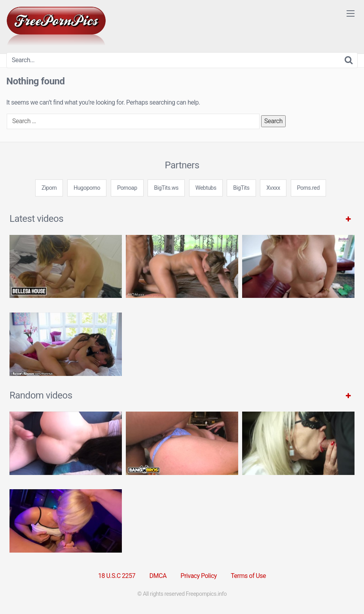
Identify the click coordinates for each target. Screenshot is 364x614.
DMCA (158, 576)
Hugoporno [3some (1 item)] (87, 188)
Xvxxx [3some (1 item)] (273, 188)
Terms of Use (248, 576)
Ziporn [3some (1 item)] (49, 188)
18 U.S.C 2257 (117, 576)
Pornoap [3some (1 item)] (127, 188)
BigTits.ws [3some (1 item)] (166, 188)
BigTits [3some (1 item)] (241, 188)
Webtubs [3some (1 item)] (206, 188)
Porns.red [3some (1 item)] (308, 188)
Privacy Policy (199, 576)
